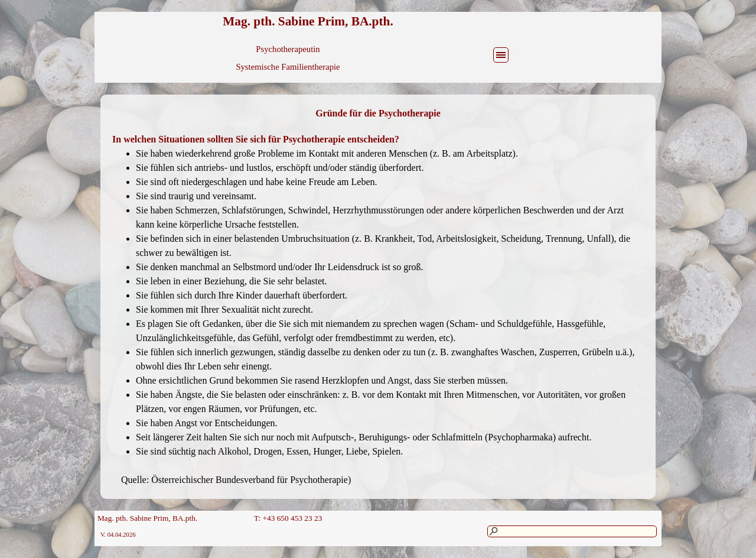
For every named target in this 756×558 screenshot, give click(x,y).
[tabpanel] (378, 113)
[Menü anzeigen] (501, 55)
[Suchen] (572, 531)
